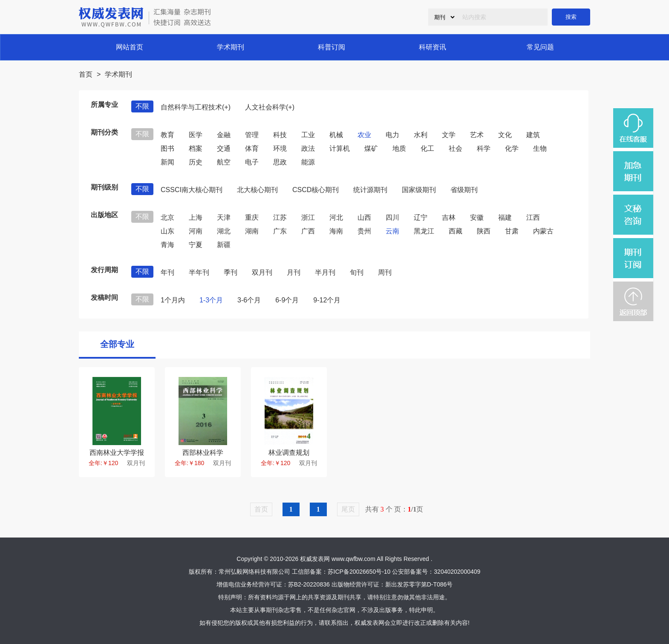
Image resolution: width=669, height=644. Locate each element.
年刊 (167, 272)
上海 (196, 217)
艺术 (477, 135)
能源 (308, 162)
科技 (280, 135)
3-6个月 (249, 300)
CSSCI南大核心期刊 (192, 190)
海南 (336, 231)
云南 (392, 231)
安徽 (477, 217)
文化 (505, 135)
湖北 (224, 231)
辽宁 (421, 217)
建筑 (533, 135)
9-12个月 (327, 300)
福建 (505, 217)
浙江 (308, 217)
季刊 (231, 272)
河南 (196, 231)
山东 (167, 231)
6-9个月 (287, 300)
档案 (196, 148)
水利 (421, 135)
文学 (449, 135)
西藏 (456, 231)
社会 (456, 148)
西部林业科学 (203, 453)
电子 (252, 162)
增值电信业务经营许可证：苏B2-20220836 (273, 584)
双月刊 (262, 272)
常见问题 (540, 47)
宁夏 (196, 245)
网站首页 (130, 47)
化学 (512, 148)
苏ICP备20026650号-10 (359, 572)
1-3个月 (211, 300)
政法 (308, 148)
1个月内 (173, 300)
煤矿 (371, 148)
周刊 (385, 272)
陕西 (484, 231)
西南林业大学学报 (117, 453)
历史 (196, 162)
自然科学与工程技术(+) (196, 107)
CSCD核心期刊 (316, 190)
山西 (364, 217)
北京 (167, 217)
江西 (533, 217)
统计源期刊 (370, 190)
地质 (399, 148)
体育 (252, 148)
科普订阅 (332, 47)
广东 (280, 231)
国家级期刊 (419, 190)
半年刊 (199, 272)
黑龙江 (424, 231)
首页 (86, 74)
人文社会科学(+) (270, 107)
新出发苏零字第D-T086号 (419, 584)
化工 (427, 148)
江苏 (280, 217)
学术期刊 (231, 47)
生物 (540, 148)
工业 (308, 135)
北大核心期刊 (257, 190)
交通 (224, 148)
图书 (167, 148)
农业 (364, 135)
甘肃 (512, 231)
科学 (484, 148)
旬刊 (357, 272)
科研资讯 (433, 47)
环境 (280, 148)
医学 (196, 135)
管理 (252, 135)
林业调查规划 (289, 453)
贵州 (364, 231)
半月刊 (325, 272)
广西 (308, 231)
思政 (280, 162)
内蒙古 (543, 231)
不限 (142, 106)
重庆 (252, 217)
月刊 (294, 272)
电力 (392, 135)
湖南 (252, 231)
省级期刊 (464, 190)
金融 (224, 135)
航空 (224, 162)
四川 (392, 217)
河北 (336, 217)
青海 (167, 245)
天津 (224, 217)
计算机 (340, 148)
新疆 (224, 245)
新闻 (167, 162)
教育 (167, 135)
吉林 (449, 217)
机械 (336, 135)
